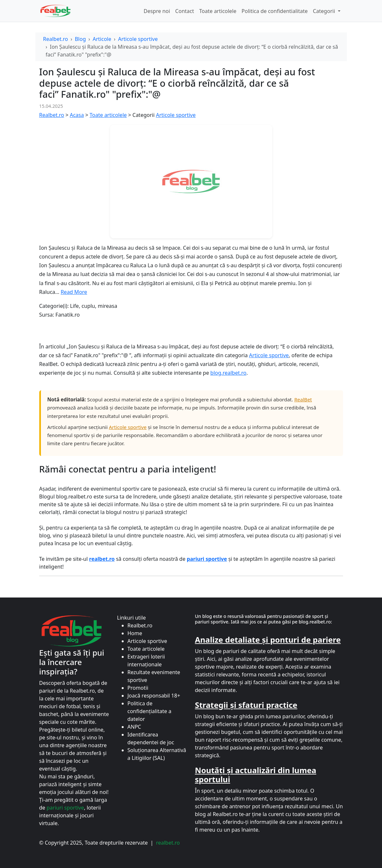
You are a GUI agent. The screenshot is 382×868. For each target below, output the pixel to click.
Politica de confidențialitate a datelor (149, 711)
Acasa (77, 115)
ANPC (134, 727)
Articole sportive (138, 39)
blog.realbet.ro (228, 373)
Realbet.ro (56, 39)
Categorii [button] (325, 11)
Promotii (138, 688)
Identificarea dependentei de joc (151, 738)
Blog (80, 39)
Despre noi (157, 11)
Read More (74, 292)
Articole (102, 39)
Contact (185, 11)
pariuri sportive (65, 808)
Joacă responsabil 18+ (154, 696)
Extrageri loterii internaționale (146, 660)
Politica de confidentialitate (275, 11)
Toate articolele (218, 11)
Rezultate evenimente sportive (154, 676)
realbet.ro (168, 843)
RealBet (303, 399)
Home (135, 633)
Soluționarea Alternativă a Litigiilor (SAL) (157, 754)
